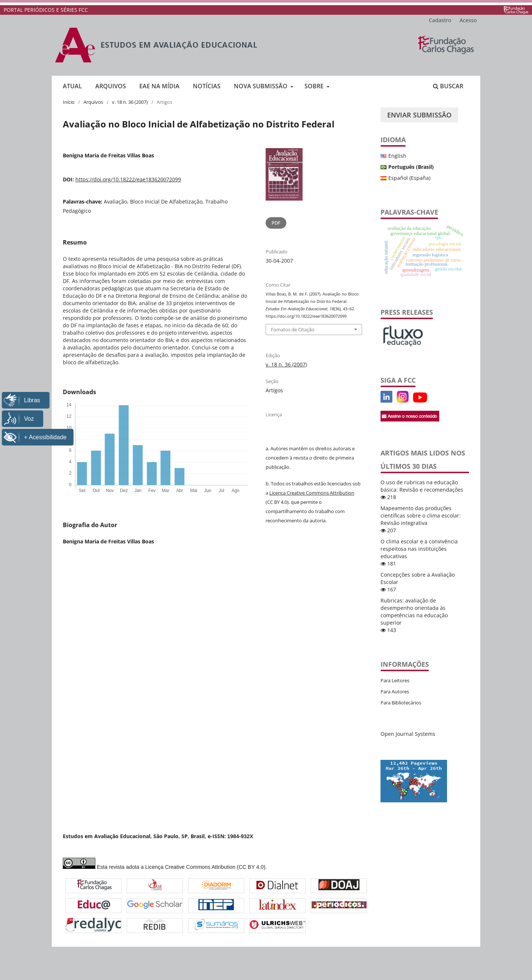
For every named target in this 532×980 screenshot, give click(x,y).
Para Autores (395, 692)
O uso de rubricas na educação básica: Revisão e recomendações (422, 486)
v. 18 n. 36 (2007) (130, 102)
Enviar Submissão (419, 115)
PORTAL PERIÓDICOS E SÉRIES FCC (46, 10)
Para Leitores (395, 680)
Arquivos (111, 86)
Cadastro (440, 20)
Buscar (448, 86)
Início (69, 102)
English (397, 156)
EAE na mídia (159, 86)
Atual (72, 86)
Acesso (468, 20)
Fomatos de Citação (293, 329)
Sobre (315, 86)
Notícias (207, 86)
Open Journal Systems (408, 734)
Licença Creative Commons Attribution (312, 493)
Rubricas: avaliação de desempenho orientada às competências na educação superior (414, 612)
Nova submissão (261, 86)
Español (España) (409, 178)
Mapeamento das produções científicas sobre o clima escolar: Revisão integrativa (421, 515)
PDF (276, 223)
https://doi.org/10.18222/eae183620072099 (128, 179)
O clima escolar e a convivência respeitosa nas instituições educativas (419, 549)
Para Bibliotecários (401, 703)
